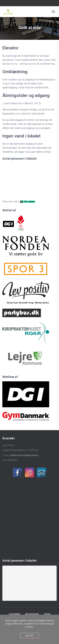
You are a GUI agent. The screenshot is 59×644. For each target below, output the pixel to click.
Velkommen (14, 614)
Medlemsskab (32, 614)
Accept (29, 635)
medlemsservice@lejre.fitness (24, 455)
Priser (47, 614)
